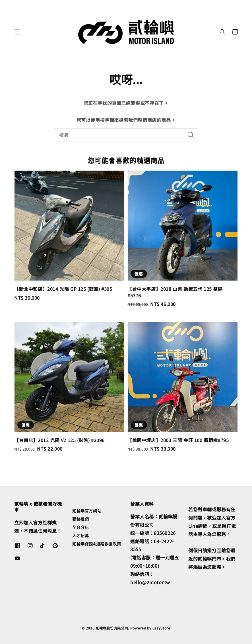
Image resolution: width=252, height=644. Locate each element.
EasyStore (161, 628)
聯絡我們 (80, 519)
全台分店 (80, 527)
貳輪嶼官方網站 (87, 511)
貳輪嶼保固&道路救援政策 (97, 544)
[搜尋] (191, 135)
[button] (17, 32)
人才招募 (80, 535)
